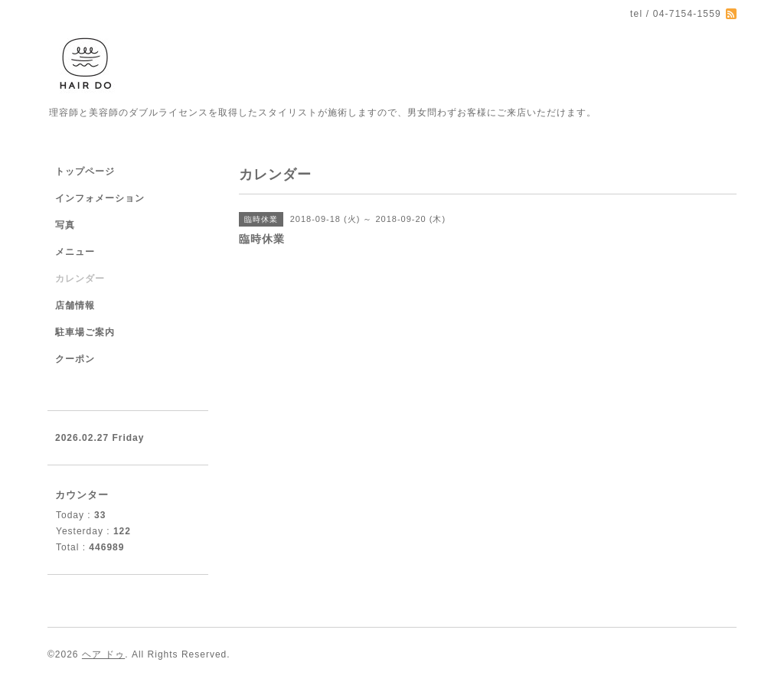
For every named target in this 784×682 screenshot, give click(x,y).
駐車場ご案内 (85, 332)
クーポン (75, 359)
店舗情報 (75, 305)
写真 (65, 225)
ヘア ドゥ (103, 654)
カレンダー (80, 279)
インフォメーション (100, 198)
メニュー (75, 252)
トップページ (85, 171)
